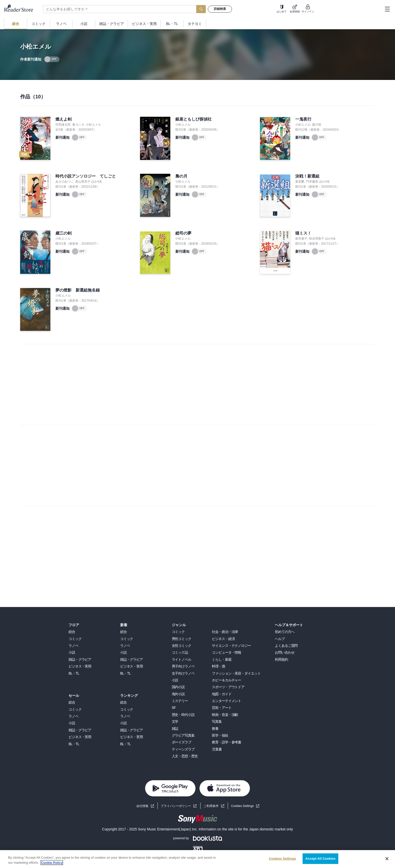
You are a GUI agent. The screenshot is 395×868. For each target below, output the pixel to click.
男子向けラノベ (183, 666)
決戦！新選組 (307, 176)
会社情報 (142, 806)
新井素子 (301, 239)
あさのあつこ (64, 182)
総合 (72, 632)
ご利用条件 (211, 806)
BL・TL (74, 673)
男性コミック (182, 639)
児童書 (217, 749)
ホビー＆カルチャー (226, 680)
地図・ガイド (222, 694)
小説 (72, 652)
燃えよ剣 (63, 119)
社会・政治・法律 (225, 632)
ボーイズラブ (182, 742)
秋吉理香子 (317, 239)
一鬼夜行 (303, 119)
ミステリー (180, 701)
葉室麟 (300, 182)
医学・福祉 (220, 735)
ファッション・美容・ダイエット (236, 673)
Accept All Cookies (320, 859)
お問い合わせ (285, 652)
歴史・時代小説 (183, 715)
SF (174, 708)
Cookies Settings (242, 806)
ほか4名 (97, 182)
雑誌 (175, 729)
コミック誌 (180, 652)
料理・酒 (218, 666)
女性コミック (182, 646)
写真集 (217, 721)
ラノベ (73, 646)
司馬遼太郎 (63, 125)
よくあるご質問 (286, 646)
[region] (197, 859)
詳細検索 (220, 9)
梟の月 (181, 176)
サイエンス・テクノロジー (231, 646)
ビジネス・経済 (223, 639)
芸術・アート (222, 708)
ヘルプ (280, 639)
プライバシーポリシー (176, 806)
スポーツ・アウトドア (228, 687)
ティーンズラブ (183, 749)
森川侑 (317, 125)
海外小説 (178, 694)
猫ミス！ (303, 233)
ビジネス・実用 (80, 666)
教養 (215, 729)
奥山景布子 (83, 182)
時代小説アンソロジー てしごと (86, 176)
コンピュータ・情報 (226, 652)
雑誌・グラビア (80, 659)
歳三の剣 (63, 233)
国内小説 (178, 687)
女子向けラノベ (183, 673)
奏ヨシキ (78, 125)
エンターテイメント (226, 701)
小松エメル (93, 125)
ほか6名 (330, 239)
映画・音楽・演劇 (225, 715)
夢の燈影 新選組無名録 (78, 290)
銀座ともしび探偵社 (193, 119)
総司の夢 (183, 233)
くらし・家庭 (222, 659)
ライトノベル (182, 659)
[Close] (387, 859)
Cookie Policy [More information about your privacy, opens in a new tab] (52, 863)
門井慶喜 (312, 182)
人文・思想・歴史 (185, 756)
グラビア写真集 (183, 735)
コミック (75, 639)
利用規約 (281, 659)
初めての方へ (285, 632)
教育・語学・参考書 (226, 742)
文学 (175, 721)
